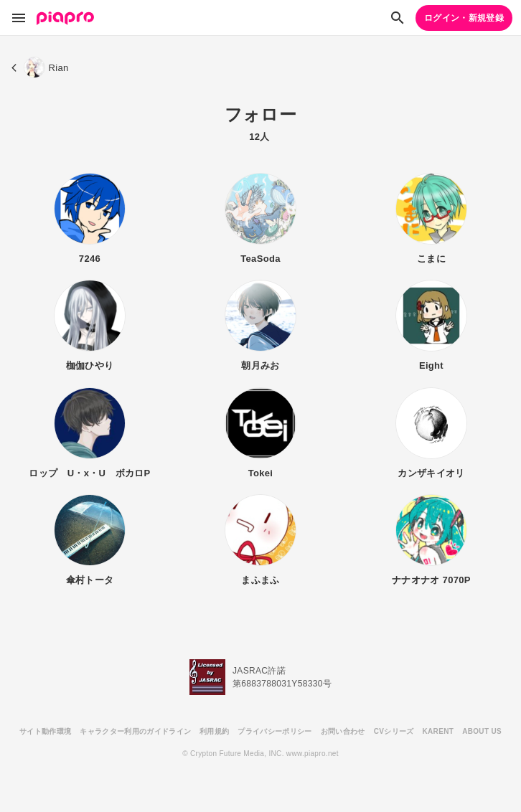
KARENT (438, 731)
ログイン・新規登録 (464, 18)
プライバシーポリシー (274, 731)
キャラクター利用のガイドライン (135, 731)
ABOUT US (482, 731)
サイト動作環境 (45, 731)
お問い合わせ (343, 731)
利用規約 (214, 731)
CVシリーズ (394, 731)
